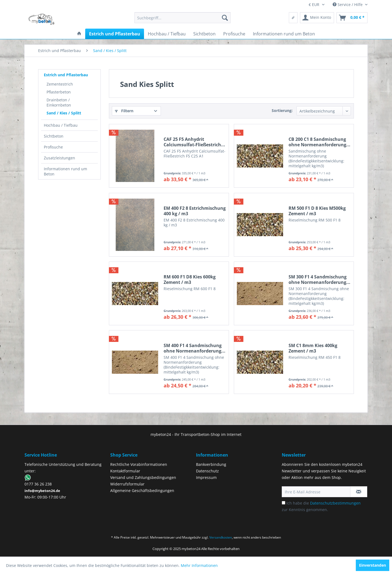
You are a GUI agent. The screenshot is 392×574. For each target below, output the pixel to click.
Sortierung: (282, 110)
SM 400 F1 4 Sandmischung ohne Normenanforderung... (195, 348)
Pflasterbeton (59, 92)
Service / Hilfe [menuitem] (348, 4)
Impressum (206, 477)
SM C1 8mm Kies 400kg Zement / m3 (313, 348)
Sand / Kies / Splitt (64, 113)
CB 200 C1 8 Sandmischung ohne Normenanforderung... (319, 142)
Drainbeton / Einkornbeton (59, 102)
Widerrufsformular (127, 484)
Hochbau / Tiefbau (61, 125)
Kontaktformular (125, 471)
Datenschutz (207, 471)
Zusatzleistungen (59, 158)
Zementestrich (60, 84)
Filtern (124, 111)
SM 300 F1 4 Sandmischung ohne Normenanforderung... (319, 280)
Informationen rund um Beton (65, 171)
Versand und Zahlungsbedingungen (143, 477)
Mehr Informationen (199, 565)
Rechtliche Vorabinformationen (139, 464)
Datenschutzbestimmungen (335, 503)
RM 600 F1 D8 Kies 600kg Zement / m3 (190, 280)
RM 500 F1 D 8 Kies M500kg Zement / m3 (317, 211)
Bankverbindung (211, 464)
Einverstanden (373, 565)
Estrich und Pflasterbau (66, 75)
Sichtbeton (54, 136)
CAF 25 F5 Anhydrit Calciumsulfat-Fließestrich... (194, 142)
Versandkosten (221, 537)
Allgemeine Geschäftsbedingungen (142, 491)
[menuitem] (183, 18)
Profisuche (53, 147)
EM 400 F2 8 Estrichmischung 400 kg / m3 (195, 211)
